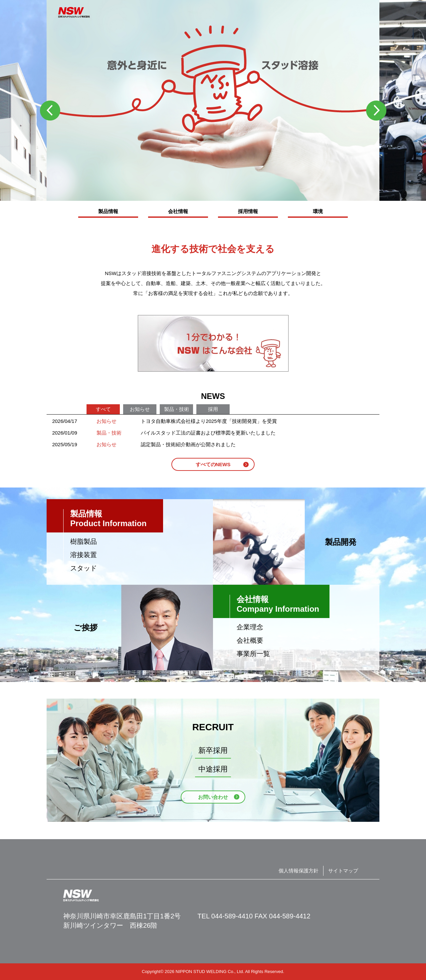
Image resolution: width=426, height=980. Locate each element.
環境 (318, 211)
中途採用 (213, 769)
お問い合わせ (213, 797)
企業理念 (250, 627)
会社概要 (250, 640)
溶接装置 (84, 555)
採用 (213, 409)
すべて (103, 409)
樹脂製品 (84, 541)
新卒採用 (213, 750)
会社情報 (178, 211)
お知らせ (140, 409)
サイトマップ (343, 871)
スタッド (84, 568)
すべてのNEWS (213, 464)
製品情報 (108, 211)
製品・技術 (177, 409)
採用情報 (248, 211)
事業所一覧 (253, 654)
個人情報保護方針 (299, 871)
